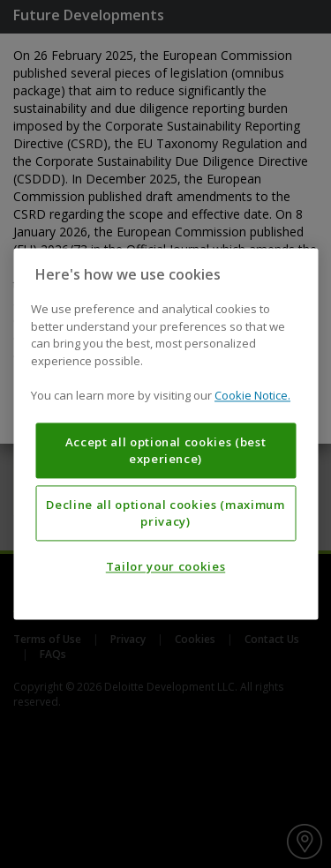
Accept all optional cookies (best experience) (166, 451)
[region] (165, 434)
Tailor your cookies (165, 567)
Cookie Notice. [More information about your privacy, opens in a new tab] (252, 396)
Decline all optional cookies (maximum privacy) (165, 513)
